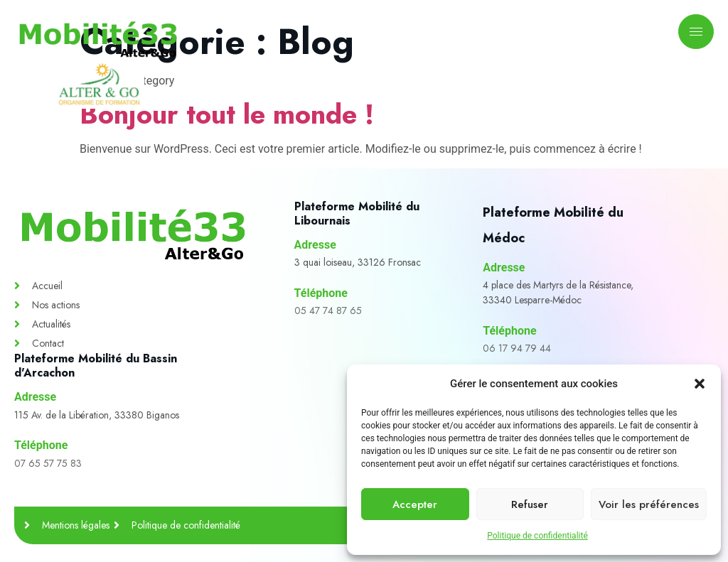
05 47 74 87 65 (328, 310)
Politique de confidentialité (537, 536)
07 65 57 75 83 (48, 463)
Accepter (415, 504)
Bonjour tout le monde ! (227, 114)
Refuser (530, 504)
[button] (700, 384)
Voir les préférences (649, 504)
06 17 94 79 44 (517, 348)
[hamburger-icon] (696, 32)
